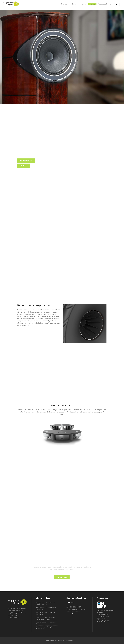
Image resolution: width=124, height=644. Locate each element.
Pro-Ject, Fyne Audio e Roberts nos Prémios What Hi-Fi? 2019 (46, 618)
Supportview (70, 602)
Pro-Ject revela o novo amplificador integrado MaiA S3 (46, 609)
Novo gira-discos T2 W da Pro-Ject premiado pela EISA (46, 604)
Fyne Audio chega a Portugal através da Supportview (46, 628)
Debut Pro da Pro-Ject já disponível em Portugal (46, 613)
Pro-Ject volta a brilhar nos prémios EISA (46, 623)
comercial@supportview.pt (74, 613)
